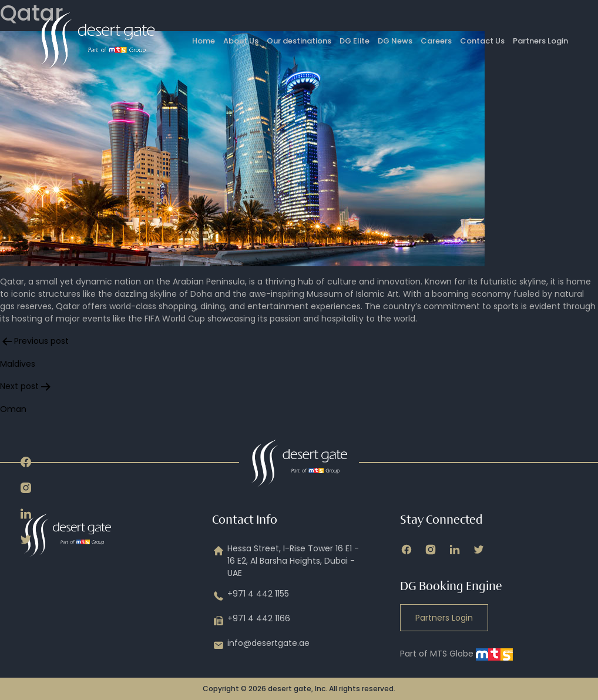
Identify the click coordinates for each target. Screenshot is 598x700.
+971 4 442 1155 (251, 596)
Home (204, 41)
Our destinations (299, 41)
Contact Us (482, 41)
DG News (395, 41)
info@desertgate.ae (261, 645)
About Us (241, 41)
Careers (436, 41)
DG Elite (355, 41)
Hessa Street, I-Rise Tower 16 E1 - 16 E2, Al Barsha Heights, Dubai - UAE (285, 561)
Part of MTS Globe (456, 654)
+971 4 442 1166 (251, 621)
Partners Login (540, 41)
